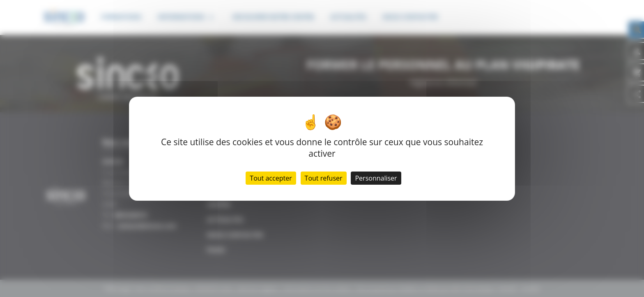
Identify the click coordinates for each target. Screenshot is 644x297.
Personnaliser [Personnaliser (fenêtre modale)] (376, 178)
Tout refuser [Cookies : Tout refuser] (324, 178)
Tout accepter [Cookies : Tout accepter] (271, 178)
